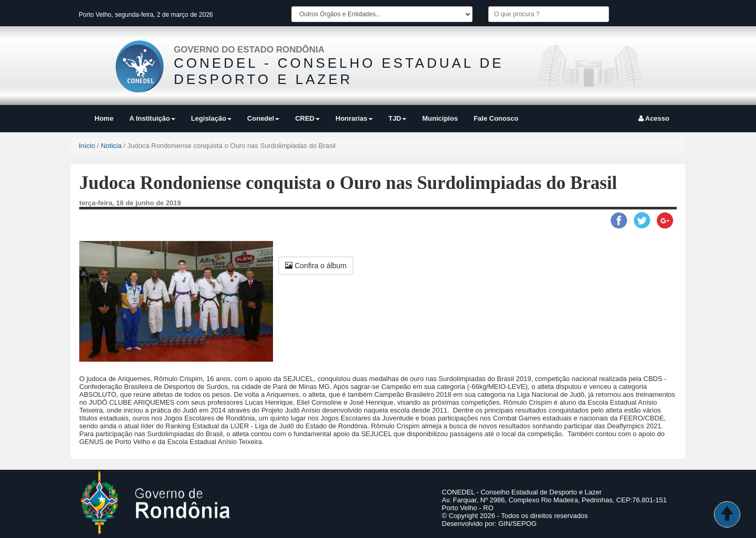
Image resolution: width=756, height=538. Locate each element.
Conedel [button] (263, 118)
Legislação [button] (211, 118)
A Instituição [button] (152, 118)
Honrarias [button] (354, 118)
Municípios (440, 118)
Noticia (111, 146)
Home (104, 118)
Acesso (654, 118)
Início (87, 146)
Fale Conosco (496, 118)
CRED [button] (307, 118)
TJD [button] (398, 118)
